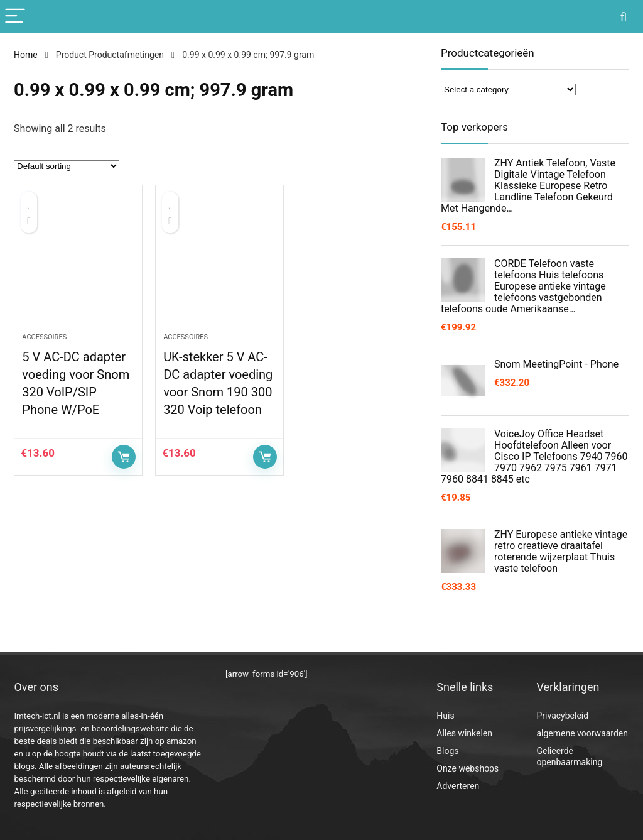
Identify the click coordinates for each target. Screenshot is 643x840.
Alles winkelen (464, 733)
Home (26, 55)
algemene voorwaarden (582, 733)
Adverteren (458, 786)
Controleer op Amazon (124, 457)
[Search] (624, 17)
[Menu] (15, 17)
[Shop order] (67, 166)
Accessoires (44, 337)
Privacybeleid (562, 716)
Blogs (447, 751)
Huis (445, 716)
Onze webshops (467, 768)
